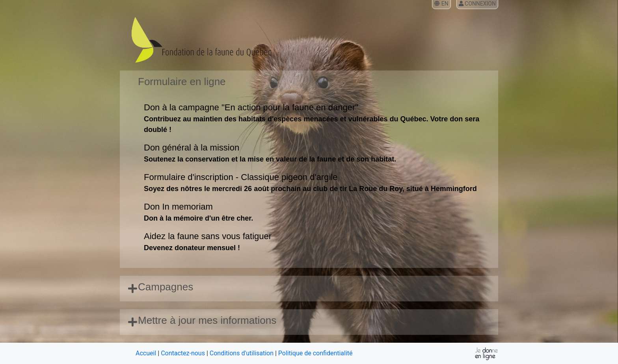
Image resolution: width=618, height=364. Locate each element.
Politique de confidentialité (316, 353)
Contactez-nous (183, 353)
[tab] (309, 289)
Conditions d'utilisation (242, 353)
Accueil (146, 353)
